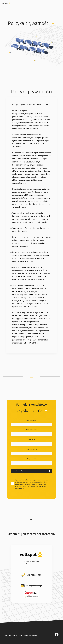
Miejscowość (31, 459)
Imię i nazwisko (31, 420)
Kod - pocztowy (31, 449)
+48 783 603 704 (34, 575)
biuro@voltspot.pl (34, 586)
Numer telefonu (31, 430)
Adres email (31, 439)
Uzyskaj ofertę (32, 471)
